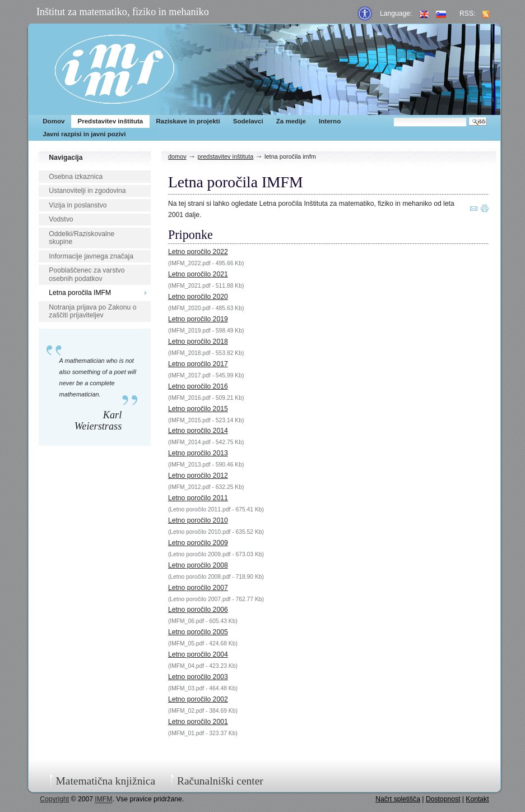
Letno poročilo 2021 (198, 274)
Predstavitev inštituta (110, 121)
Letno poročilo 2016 (198, 386)
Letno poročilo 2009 (198, 543)
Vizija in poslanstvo (78, 205)
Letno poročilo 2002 (198, 699)
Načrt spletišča (398, 799)
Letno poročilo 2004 (198, 654)
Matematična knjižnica (105, 781)
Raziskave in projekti (188, 121)
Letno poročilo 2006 (198, 610)
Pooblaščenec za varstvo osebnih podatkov (87, 274)
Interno (330, 121)
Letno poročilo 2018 (198, 342)
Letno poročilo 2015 (198, 409)
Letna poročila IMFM (80, 293)
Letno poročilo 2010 (198, 520)
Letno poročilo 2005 (198, 632)
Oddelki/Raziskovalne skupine (82, 238)
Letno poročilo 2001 (198, 722)
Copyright (54, 799)
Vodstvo (61, 219)
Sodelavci (248, 121)
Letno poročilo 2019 (198, 319)
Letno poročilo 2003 (198, 677)
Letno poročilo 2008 (198, 565)
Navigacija (66, 158)
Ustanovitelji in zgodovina (87, 191)
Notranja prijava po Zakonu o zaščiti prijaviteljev (92, 312)
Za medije (291, 121)
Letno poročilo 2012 (198, 476)
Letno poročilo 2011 (198, 498)
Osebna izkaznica (76, 177)
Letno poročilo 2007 (198, 588)
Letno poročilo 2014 (198, 431)
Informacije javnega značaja (91, 256)
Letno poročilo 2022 (198, 252)
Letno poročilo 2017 (198, 364)
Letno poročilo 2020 (198, 297)
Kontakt (477, 799)
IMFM (115, 69)
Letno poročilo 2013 (198, 453)
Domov (54, 121)
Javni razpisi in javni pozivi (84, 134)
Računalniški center (220, 781)
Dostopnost (443, 799)
